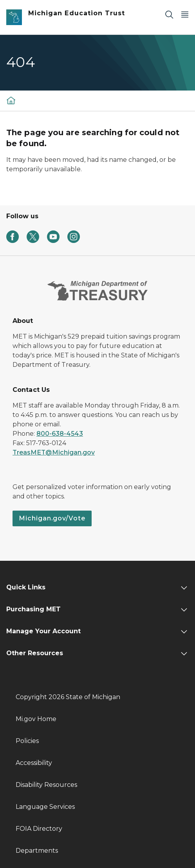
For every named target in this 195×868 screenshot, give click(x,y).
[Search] (169, 14)
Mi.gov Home (36, 719)
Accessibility (34, 763)
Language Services (45, 807)
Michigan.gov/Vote (52, 518)
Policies (27, 741)
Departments (37, 851)
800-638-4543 (60, 434)
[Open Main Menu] (185, 14)
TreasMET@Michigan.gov (54, 452)
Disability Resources (46, 785)
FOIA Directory (39, 829)
